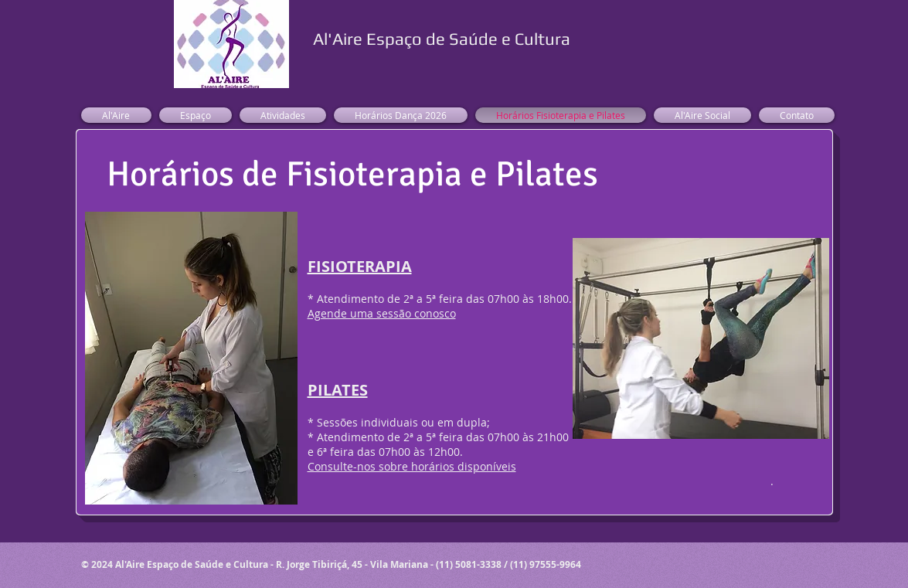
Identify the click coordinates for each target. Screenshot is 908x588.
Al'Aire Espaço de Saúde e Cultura (442, 39)
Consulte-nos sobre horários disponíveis (412, 466)
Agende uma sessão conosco (382, 313)
